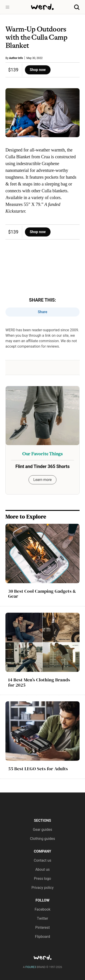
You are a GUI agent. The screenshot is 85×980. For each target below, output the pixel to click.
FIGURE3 (31, 967)
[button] (7, 7)
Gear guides (42, 830)
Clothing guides (42, 839)
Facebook (42, 909)
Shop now (38, 70)
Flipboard (42, 937)
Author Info (16, 58)
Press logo (42, 879)
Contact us (42, 860)
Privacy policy (43, 888)
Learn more (42, 480)
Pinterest (43, 928)
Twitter (42, 918)
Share (43, 312)
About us (43, 869)
